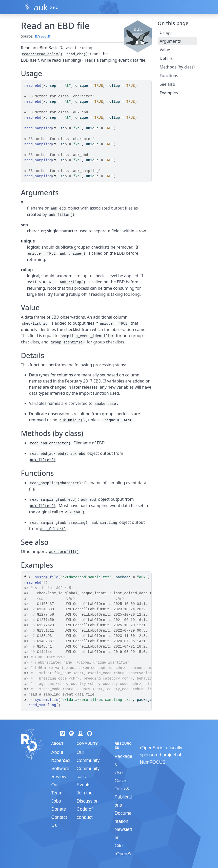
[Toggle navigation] (190, 7)
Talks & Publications (123, 797)
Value (165, 50)
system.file (47, 577)
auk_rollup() (73, 282)
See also (167, 84)
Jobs (56, 801)
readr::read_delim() (42, 54)
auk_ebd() (75, 512)
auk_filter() (62, 215)
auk (41, 7)
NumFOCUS (153, 762)
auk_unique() (73, 254)
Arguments (170, 41)
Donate (59, 809)
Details (166, 58)
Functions (169, 76)
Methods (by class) (177, 67)
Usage (166, 32)
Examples (169, 93)
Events (83, 785)
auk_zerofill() (64, 552)
